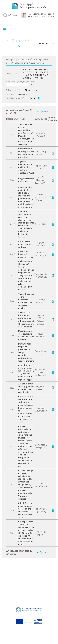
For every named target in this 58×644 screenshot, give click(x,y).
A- (40, 43)
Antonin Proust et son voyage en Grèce (25, 244)
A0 (43, 43)
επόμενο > (42, 111)
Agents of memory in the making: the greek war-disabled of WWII (26, 167)
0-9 (24, 69)
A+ (47, 43)
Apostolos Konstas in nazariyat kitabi (26, 254)
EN (53, 43)
